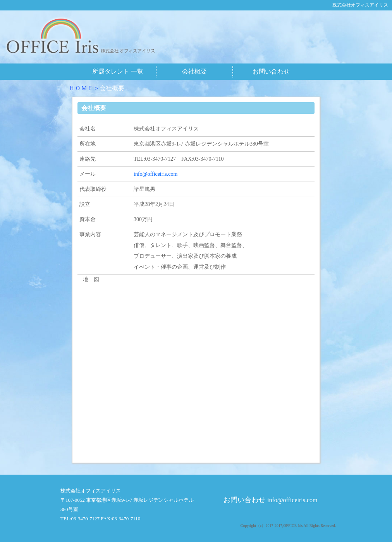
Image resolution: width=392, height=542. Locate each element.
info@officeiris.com (156, 174)
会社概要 (194, 71)
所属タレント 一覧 (118, 71)
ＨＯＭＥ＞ (84, 88)
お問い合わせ (271, 71)
